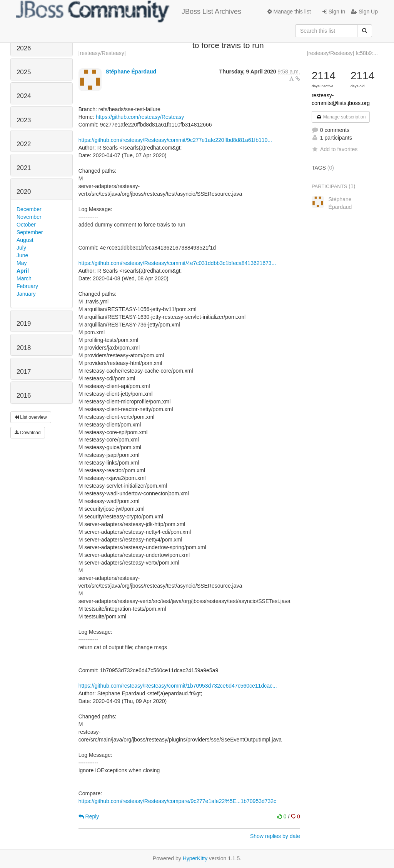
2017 (24, 372)
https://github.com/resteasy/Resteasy (140, 117)
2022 (24, 144)
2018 (24, 348)
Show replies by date (275, 836)
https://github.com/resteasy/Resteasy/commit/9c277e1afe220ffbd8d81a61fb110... (175, 140)
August (25, 240)
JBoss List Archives (129, 12)
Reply (89, 816)
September (30, 232)
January (26, 294)
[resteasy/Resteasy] (102, 53)
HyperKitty (195, 858)
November (29, 217)
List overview (31, 417)
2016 (24, 396)
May (22, 263)
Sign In (334, 12)
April (23, 271)
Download (28, 433)
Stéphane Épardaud (131, 72)
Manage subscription (341, 117)
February (27, 286)
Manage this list (289, 12)
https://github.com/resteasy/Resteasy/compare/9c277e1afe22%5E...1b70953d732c (177, 801)
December (29, 209)
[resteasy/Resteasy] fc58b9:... (342, 53)
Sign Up (364, 12)
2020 (24, 192)
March (24, 278)
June (22, 255)
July (21, 248)
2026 (24, 48)
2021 (24, 168)
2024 (24, 96)
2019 (24, 324)
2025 (24, 72)
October (26, 225)
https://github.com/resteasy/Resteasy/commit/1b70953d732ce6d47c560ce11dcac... (178, 686)
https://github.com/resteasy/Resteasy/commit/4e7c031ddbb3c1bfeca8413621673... (177, 263)
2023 (24, 120)
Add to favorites (335, 149)
